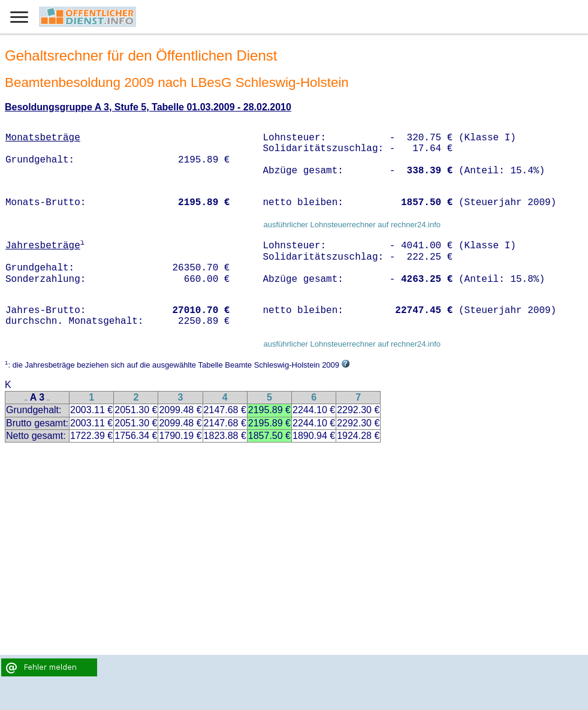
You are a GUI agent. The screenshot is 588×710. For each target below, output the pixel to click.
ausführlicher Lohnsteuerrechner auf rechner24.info (352, 225)
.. (26, 398)
